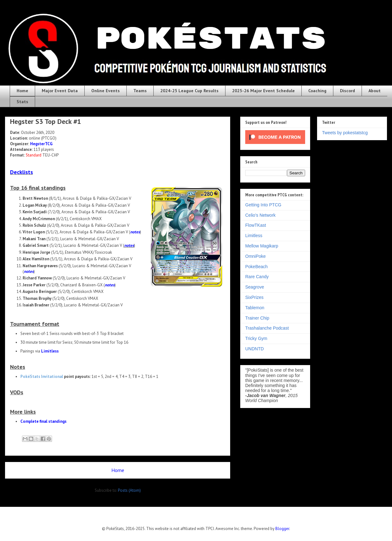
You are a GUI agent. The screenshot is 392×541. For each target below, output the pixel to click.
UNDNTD (254, 349)
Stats (22, 102)
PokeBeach (257, 267)
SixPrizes (254, 297)
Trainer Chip (257, 318)
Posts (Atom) (129, 490)
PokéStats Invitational (42, 377)
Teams (140, 91)
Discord (347, 91)
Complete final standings (43, 421)
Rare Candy (257, 277)
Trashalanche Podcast (267, 328)
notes (135, 232)
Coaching (317, 91)
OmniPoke (255, 256)
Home (22, 91)
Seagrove (255, 287)
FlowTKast (256, 225)
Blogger (282, 529)
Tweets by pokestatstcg (345, 133)
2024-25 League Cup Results (189, 91)
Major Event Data (60, 91)
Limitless (50, 351)
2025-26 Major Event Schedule (263, 91)
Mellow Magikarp (262, 246)
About (375, 91)
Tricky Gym (256, 338)
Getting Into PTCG (263, 205)
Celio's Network (260, 215)
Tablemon (255, 308)
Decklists (21, 172)
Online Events (106, 91)
